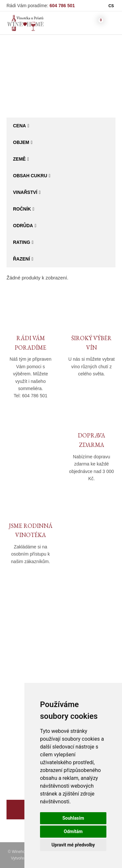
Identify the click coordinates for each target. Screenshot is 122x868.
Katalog (61, 81)
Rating (22, 242)
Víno (12, 708)
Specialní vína (22, 756)
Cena (20, 126)
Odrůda (23, 226)
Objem (21, 142)
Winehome (34, 81)
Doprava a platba (86, 652)
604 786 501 (62, 6)
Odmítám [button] (73, 831)
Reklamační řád (85, 662)
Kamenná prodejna (27, 652)
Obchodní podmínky (89, 643)
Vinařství (25, 192)
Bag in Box (88, 81)
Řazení (21, 259)
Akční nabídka (22, 737)
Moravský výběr (24, 727)
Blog (11, 671)
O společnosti (21, 643)
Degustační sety (24, 765)
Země (19, 159)
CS (111, 6)
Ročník (22, 209)
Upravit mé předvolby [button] (73, 845)
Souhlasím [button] (73, 818)
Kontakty (16, 662)
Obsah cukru (30, 176)
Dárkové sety (21, 746)
